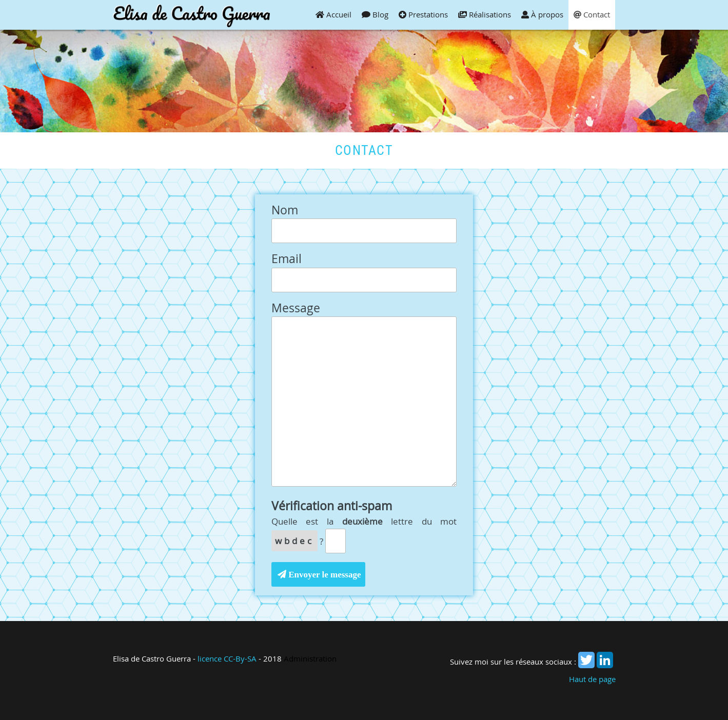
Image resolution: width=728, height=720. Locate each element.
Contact (592, 14)
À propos (542, 14)
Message (296, 308)
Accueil (333, 14)
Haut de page (592, 679)
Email (287, 259)
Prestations (423, 14)
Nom (285, 211)
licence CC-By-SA (227, 658)
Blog (375, 14)
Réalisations (485, 14)
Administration (310, 658)
